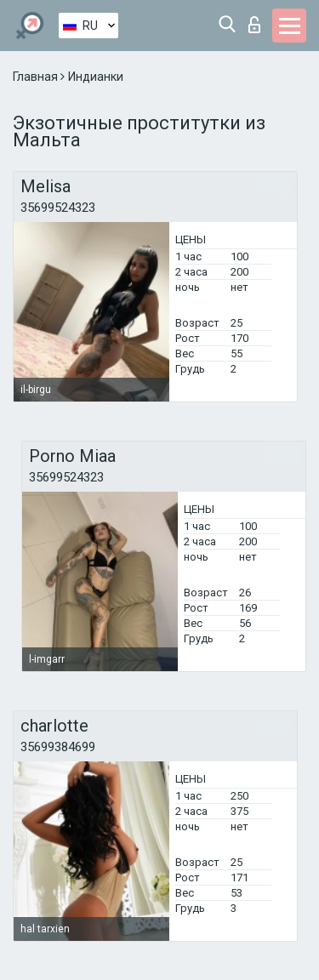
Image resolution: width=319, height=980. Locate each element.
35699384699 (58, 747)
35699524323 (58, 208)
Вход (254, 25)
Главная (37, 77)
